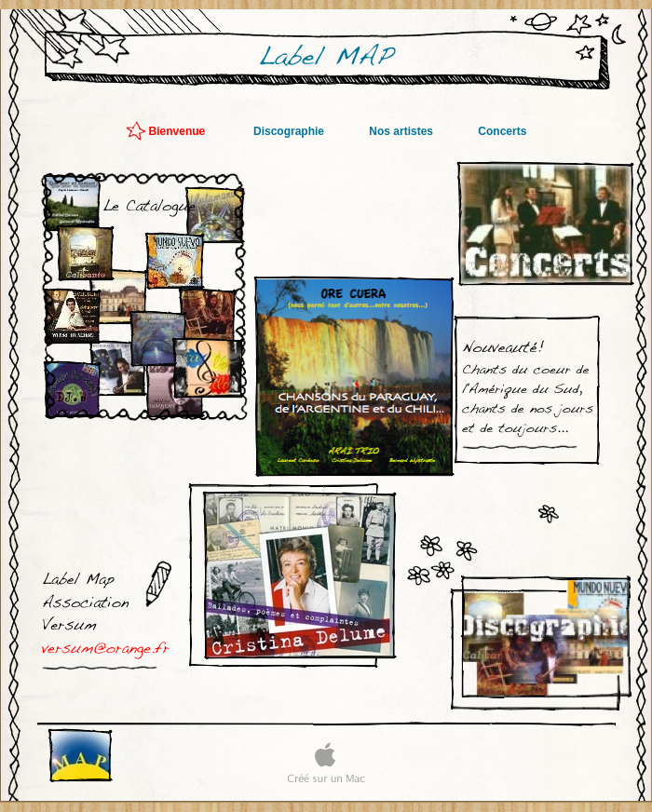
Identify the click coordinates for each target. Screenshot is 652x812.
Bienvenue (180, 131)
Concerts (502, 131)
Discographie (290, 131)
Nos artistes (402, 131)
